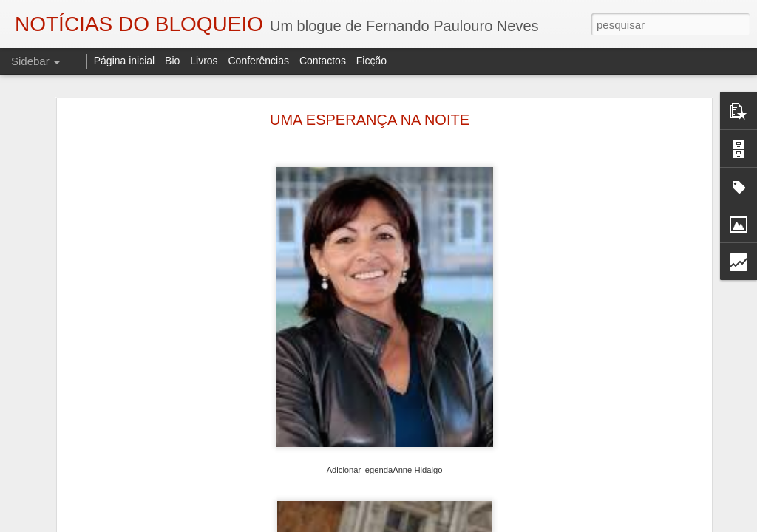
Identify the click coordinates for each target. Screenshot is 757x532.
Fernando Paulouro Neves (525, 495)
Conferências (258, 61)
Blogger (496, 524)
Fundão (576, 514)
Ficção (371, 61)
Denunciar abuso (546, 524)
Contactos (323, 61)
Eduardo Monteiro (511, 514)
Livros (204, 61)
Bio (172, 61)
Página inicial (125, 61)
